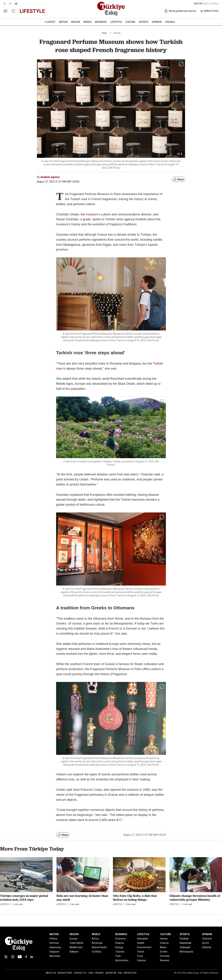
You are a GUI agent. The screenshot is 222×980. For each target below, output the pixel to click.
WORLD (88, 22)
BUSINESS (101, 22)
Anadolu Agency (50, 177)
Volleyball (185, 947)
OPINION (157, 22)
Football (184, 939)
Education (143, 939)
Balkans (74, 952)
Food (140, 956)
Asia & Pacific (99, 947)
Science (141, 960)
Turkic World (76, 943)
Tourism (120, 952)
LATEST (51, 22)
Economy (120, 939)
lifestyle (32, 11)
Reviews (165, 960)
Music (163, 947)
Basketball (185, 943)
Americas (97, 943)
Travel (141, 952)
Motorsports (186, 952)
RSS (120, 973)
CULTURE (130, 22)
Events (164, 952)
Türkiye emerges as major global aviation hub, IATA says (24, 898)
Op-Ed (205, 943)
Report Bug (130, 973)
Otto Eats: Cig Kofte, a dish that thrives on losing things (135, 898)
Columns (207, 939)
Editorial (206, 947)
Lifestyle (117, 33)
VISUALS (170, 22)
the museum (89, 214)
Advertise (111, 973)
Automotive (122, 960)
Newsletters (65, 973)
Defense (54, 943)
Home (104, 33)
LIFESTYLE (116, 22)
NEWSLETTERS (210, 11)
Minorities (55, 956)
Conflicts (97, 952)
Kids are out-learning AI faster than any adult (82, 898)
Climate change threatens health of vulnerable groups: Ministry (195, 898)
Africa (95, 939)
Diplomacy (55, 947)
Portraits (165, 956)
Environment (144, 947)
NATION (63, 22)
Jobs (91, 973)
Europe (74, 939)
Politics (53, 939)
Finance (120, 943)
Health (141, 943)
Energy (119, 947)
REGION (76, 22)
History (164, 939)
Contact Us (80, 973)
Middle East (76, 947)
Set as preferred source (180, 11)
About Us (51, 973)
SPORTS (144, 22)
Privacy (99, 973)
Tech (118, 956)
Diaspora (54, 952)
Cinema (164, 943)
